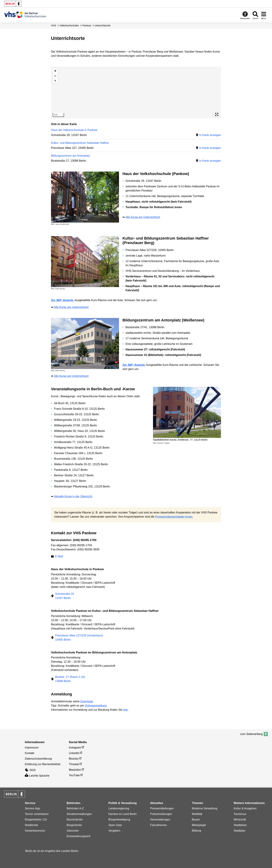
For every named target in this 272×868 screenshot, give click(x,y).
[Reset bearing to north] (55, 81)
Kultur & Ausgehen (245, 808)
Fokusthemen (158, 825)
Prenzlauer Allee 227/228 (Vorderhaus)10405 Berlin (79, 638)
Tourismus (240, 814)
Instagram (75, 748)
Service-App (32, 808)
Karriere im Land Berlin (123, 814)
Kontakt (29, 753)
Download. (87, 701)
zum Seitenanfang (251, 734)
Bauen (196, 820)
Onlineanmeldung (96, 706)
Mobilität (197, 814)
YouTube (74, 775)
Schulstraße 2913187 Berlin (65, 596)
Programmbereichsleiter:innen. (174, 517)
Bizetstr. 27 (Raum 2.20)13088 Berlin (70, 679)
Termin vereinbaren (37, 814)
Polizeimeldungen (161, 814)
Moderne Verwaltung (205, 808)
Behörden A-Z (75, 808)
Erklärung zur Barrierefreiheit (43, 764)
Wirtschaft (240, 820)
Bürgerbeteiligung (119, 820)
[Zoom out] (55, 76)
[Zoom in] (55, 71)
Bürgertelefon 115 (36, 820)
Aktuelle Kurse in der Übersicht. (73, 496)
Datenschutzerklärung (38, 759)
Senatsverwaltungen (79, 814)
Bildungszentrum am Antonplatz (71, 156)
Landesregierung (119, 808)
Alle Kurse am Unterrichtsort (143, 217)
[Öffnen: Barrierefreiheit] (245, 15)
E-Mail (59, 557)
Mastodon (75, 770)
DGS (30, 770)
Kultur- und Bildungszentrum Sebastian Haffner (80, 143)
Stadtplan (240, 831)
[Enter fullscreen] (217, 114)
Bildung (196, 831)
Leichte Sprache (37, 776)
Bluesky (74, 759)
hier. (126, 710)
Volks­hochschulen (69, 25)
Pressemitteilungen (162, 808)
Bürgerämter (74, 825)
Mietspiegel (199, 825)
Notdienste (31, 825)
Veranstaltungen (160, 820)
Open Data (115, 825)
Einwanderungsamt (78, 836)
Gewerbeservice (35, 831)
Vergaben (114, 831)
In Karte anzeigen (210, 135)
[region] (136, 93)
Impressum (32, 748)
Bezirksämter (75, 820)
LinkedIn (74, 753)
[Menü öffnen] (264, 15)
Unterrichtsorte (103, 25)
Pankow (87, 25)
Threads (74, 764)
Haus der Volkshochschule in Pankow (74, 130)
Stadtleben (240, 825)
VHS (54, 25)
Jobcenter (73, 831)
